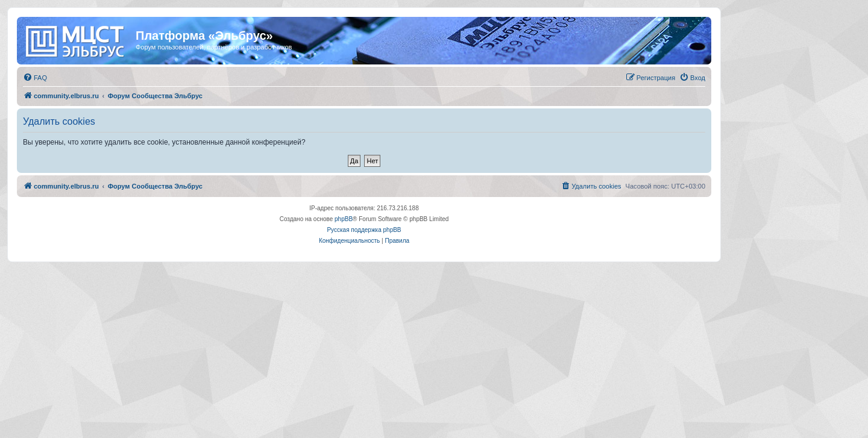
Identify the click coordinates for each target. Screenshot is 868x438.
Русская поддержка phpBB (364, 230)
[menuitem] (35, 78)
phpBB (344, 219)
